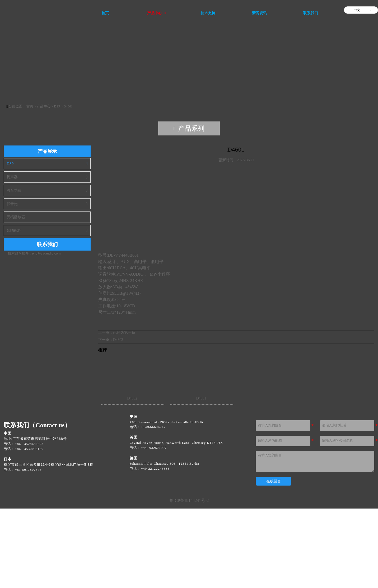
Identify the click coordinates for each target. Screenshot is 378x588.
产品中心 (46, 186)
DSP (59, 186)
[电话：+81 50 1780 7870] (27, 549)
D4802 (118, 419)
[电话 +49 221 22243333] (155, 548)
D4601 (70, 186)
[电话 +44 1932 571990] (154, 528)
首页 (32, 186)
